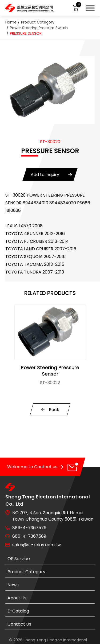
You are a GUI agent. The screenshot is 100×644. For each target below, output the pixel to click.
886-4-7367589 (29, 536)
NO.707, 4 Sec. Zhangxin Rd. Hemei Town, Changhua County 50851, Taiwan (53, 516)
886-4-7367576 (29, 528)
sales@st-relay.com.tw (37, 545)
